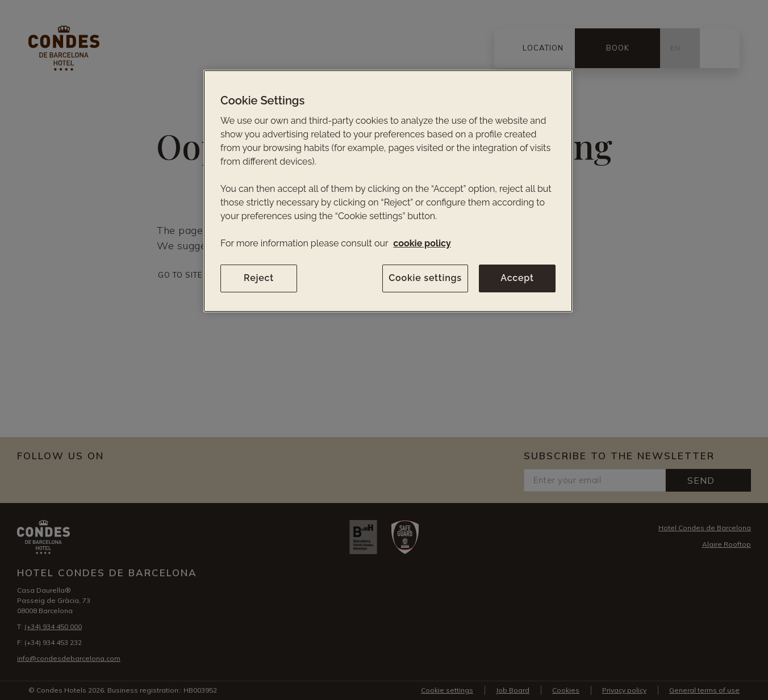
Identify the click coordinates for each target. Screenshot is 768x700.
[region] (388, 191)
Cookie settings (425, 278)
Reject (259, 278)
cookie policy (422, 243)
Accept (517, 278)
